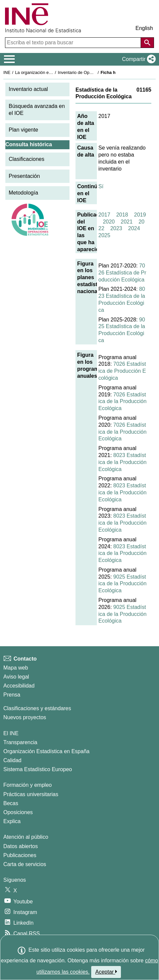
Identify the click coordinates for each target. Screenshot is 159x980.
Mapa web (16, 668)
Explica (12, 821)
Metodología (23, 193)
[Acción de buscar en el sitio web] (147, 43)
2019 (140, 215)
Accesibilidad (19, 686)
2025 (105, 235)
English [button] (144, 28)
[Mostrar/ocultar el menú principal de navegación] (10, 59)
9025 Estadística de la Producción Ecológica (123, 584)
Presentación (24, 176)
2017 (105, 215)
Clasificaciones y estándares (37, 708)
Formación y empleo (28, 785)
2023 (116, 228)
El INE (11, 733)
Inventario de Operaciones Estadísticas (95, 72)
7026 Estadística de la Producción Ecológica (123, 402)
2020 (109, 222)
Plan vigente (23, 130)
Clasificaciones (27, 159)
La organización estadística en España (52, 72)
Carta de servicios (25, 864)
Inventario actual (28, 89)
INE (7, 72)
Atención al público (26, 837)
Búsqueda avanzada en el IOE (37, 110)
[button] (137, 59)
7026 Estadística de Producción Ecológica (122, 273)
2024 (134, 228)
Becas (11, 803)
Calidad (12, 760)
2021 (127, 222)
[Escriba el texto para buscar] (74, 43)
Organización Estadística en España (46, 751)
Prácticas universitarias (31, 794)
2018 (122, 215)
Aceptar (106, 972)
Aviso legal (16, 677)
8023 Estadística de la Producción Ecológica (123, 462)
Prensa (12, 695)
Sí (101, 186)
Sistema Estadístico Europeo (38, 769)
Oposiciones (18, 812)
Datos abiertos (21, 846)
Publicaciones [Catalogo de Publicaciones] (20, 855)
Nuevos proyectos (25, 717)
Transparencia (20, 742)
